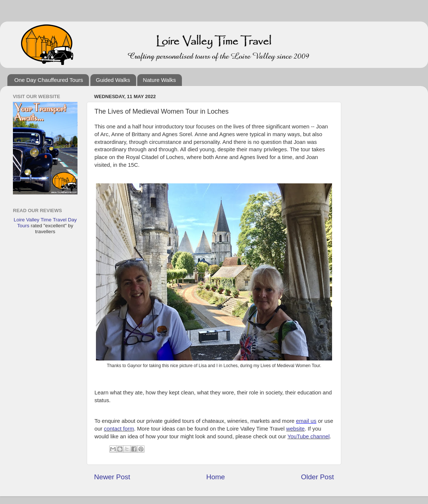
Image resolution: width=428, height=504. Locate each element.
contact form (119, 429)
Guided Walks (113, 80)
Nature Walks (159, 80)
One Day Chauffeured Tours (49, 80)
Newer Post (112, 477)
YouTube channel (308, 436)
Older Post (317, 477)
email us (306, 421)
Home (215, 477)
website (296, 429)
